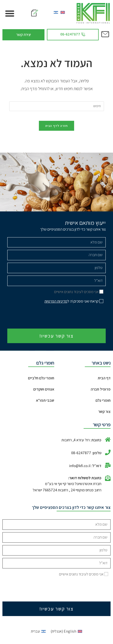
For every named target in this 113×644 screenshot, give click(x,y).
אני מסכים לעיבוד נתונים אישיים (76, 292)
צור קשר (104, 412)
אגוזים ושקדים (44, 389)
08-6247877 (81, 453)
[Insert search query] (57, 106)
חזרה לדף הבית (57, 126)
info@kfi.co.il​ (80, 466)
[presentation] (69, 317)
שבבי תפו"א (45, 400)
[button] (10, 13)
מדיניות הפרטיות (56, 301)
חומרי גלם (103, 400)
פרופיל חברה (101, 389)
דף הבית (104, 378)
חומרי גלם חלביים (41, 378)
